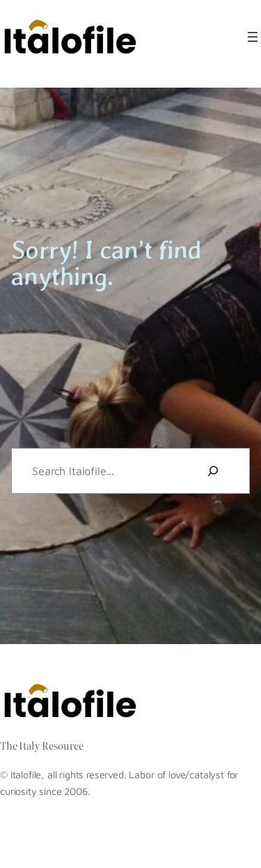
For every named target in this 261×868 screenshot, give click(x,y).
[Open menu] (253, 37)
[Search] (213, 471)
